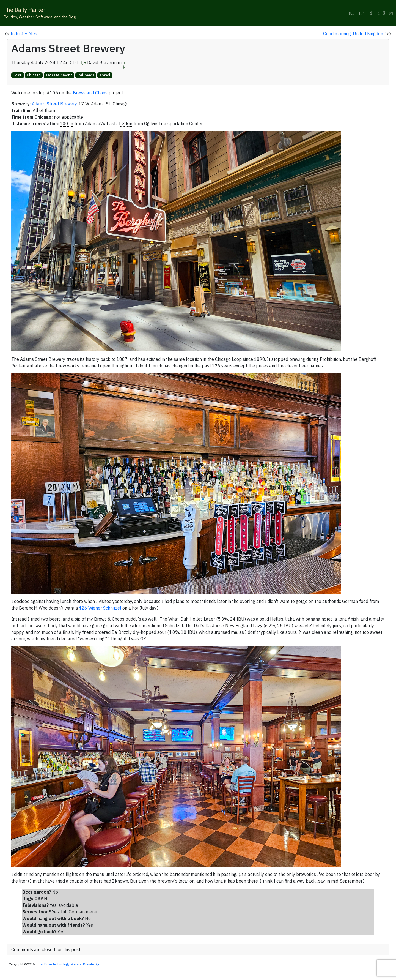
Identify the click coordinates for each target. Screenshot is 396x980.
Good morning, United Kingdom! (354, 34)
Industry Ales (24, 34)
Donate (88, 964)
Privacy (76, 964)
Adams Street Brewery (54, 104)
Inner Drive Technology (52, 964)
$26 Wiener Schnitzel (100, 608)
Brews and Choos (90, 93)
